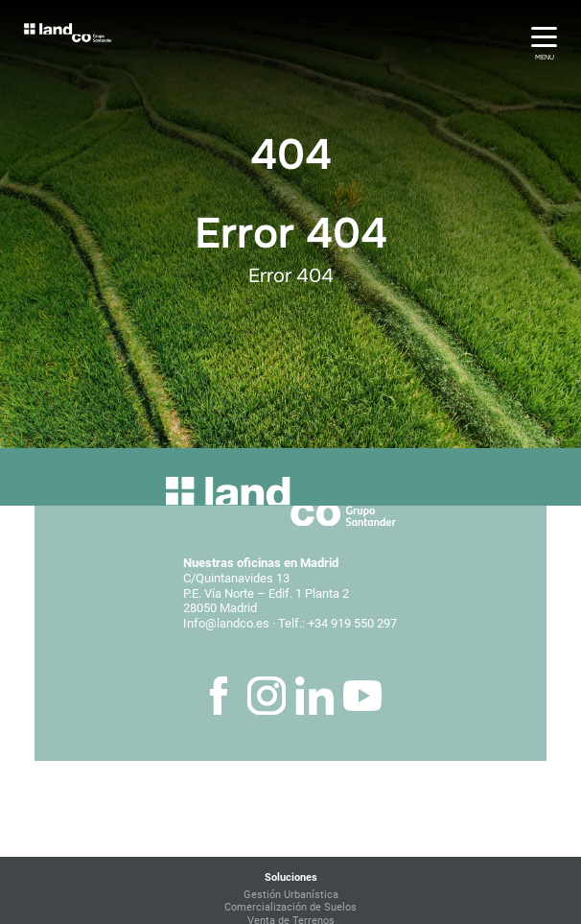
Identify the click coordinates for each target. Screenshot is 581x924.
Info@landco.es (226, 623)
